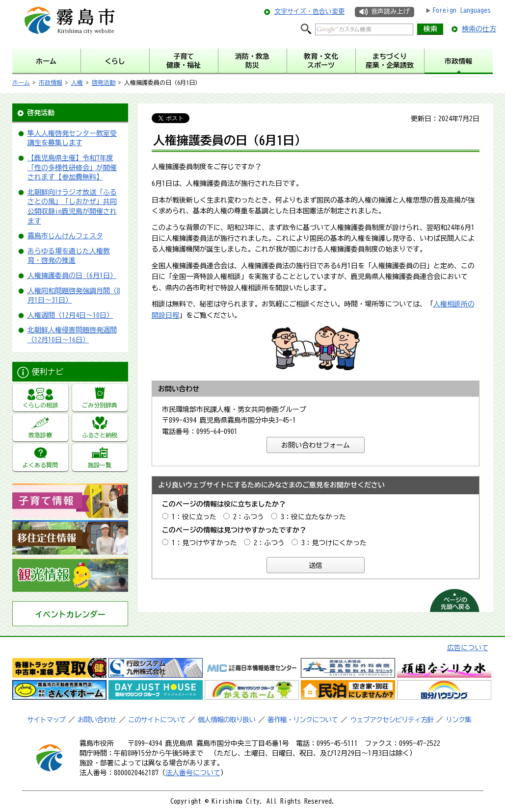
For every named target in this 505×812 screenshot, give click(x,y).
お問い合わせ (97, 720)
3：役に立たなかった (313, 517)
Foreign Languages (462, 10)
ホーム (21, 82)
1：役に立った (194, 517)
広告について (468, 648)
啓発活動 (104, 82)
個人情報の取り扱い (226, 720)
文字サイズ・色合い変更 (309, 12)
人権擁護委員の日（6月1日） (72, 276)
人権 (77, 82)
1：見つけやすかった (204, 543)
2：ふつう (249, 517)
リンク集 (458, 720)
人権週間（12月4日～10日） (70, 315)
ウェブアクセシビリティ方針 (392, 720)
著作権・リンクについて (303, 720)
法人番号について (193, 773)
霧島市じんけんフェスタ (65, 236)
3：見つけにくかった (334, 543)
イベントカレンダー (70, 614)
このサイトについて (157, 720)
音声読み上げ (390, 12)
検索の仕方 (479, 29)
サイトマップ (46, 720)
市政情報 (51, 82)
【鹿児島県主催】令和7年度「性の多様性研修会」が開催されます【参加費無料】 (72, 167)
